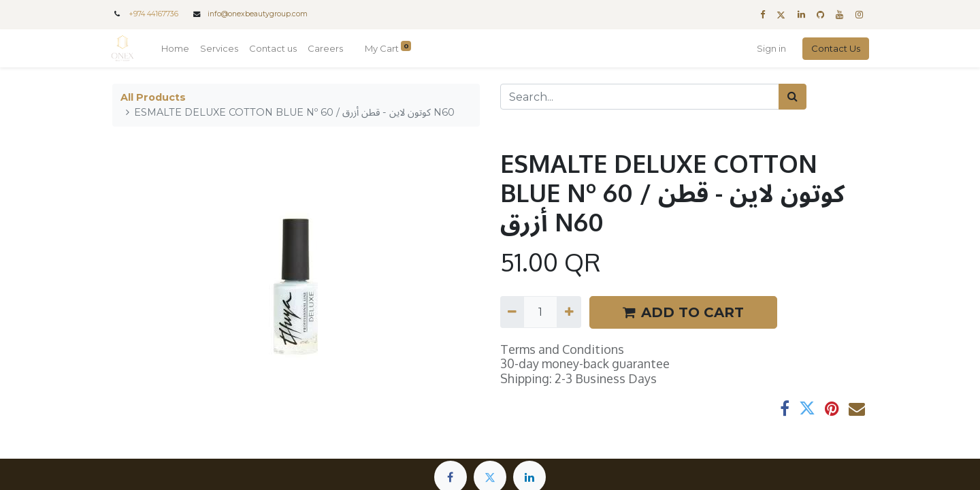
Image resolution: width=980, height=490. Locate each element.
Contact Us (834, 48)
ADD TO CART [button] (683, 312)
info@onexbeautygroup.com (258, 14)
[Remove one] (512, 312)
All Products (153, 97)
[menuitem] (177, 49)
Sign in (770, 48)
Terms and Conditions (562, 349)
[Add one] (569, 312)
